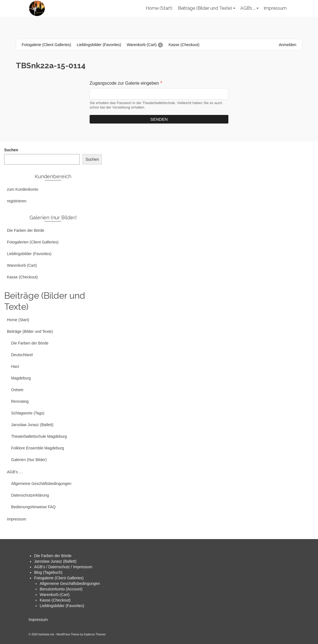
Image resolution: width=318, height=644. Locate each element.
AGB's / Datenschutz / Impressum (63, 567)
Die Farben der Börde (53, 556)
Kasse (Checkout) (55, 600)
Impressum (38, 620)
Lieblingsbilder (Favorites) (62, 606)
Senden (159, 119)
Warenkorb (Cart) (55, 595)
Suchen (11, 150)
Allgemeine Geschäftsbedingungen (70, 583)
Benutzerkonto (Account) (61, 589)
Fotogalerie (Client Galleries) (59, 578)
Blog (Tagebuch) (48, 572)
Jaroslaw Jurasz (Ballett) (55, 561)
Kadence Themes (95, 634)
